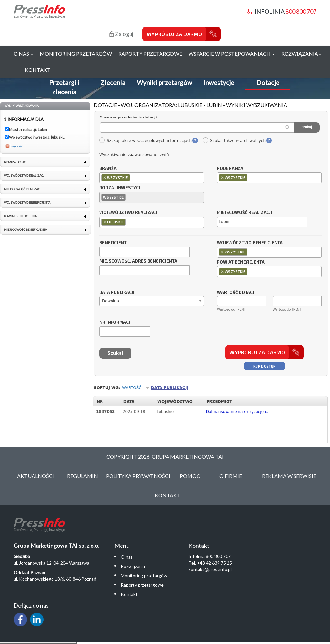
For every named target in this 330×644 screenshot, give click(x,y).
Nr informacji (115, 322)
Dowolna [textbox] (111, 301)
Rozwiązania (133, 566)
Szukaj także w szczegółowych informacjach (145, 141)
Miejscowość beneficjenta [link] (25, 230)
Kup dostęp (264, 366)
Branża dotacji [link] (16, 162)
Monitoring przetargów (76, 54)
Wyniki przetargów (164, 82)
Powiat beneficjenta (241, 262)
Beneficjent (113, 243)
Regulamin (82, 476)
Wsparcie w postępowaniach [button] (232, 54)
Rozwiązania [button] (301, 54)
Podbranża (230, 169)
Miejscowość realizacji (244, 213)
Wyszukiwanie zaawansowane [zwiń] (135, 155)
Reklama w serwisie (289, 476)
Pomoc (190, 476)
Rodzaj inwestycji (120, 188)
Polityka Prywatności (138, 476)
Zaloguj (121, 34)
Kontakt (38, 70)
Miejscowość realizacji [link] (23, 189)
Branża (108, 169)
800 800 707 (301, 11)
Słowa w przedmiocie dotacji (128, 117)
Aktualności (36, 476)
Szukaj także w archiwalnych (234, 141)
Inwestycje (219, 82)
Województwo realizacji (129, 213)
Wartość (132, 388)
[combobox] (152, 178)
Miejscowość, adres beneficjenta (138, 261)
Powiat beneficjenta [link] (20, 216)
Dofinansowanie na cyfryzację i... (238, 412)
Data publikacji (117, 293)
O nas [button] (23, 54)
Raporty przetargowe (150, 54)
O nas (127, 557)
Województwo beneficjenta (250, 243)
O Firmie (231, 476)
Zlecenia (113, 82)
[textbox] (133, 177)
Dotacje (268, 82)
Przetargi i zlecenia (64, 87)
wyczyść (17, 146)
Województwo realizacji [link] (25, 176)
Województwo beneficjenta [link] (27, 203)
